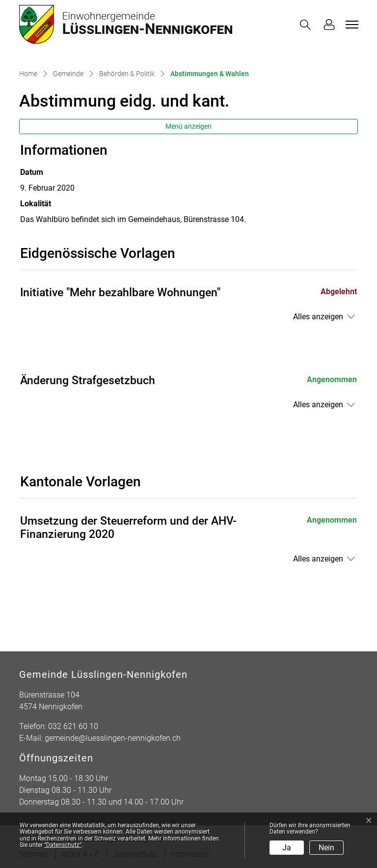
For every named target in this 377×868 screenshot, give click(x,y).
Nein (326, 848)
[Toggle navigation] (350, 25)
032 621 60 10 (73, 726)
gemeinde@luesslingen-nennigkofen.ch (113, 738)
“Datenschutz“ (63, 845)
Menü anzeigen (188, 126)
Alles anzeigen (318, 317)
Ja (287, 848)
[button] (307, 25)
